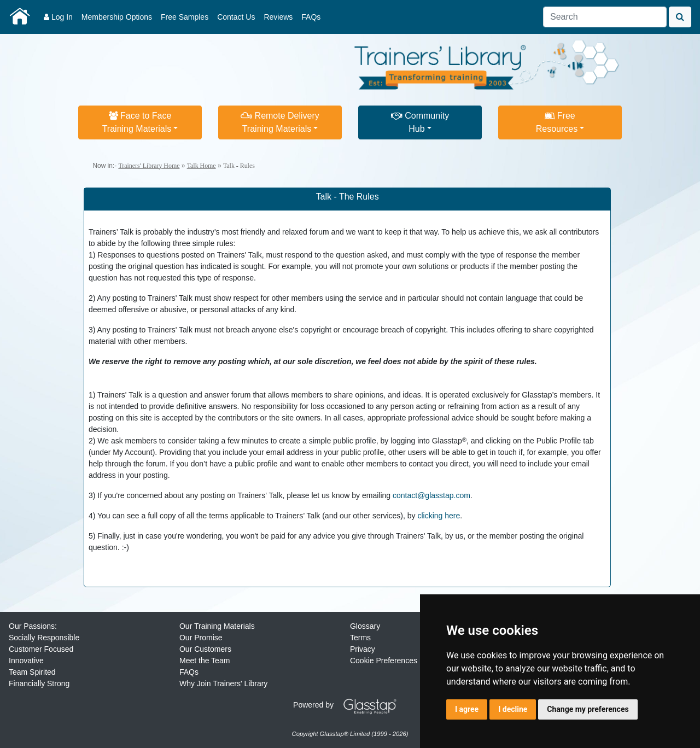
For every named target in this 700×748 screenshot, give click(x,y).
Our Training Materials (217, 626)
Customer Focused (41, 649)
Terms (360, 638)
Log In (58, 17)
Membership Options (117, 17)
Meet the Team (205, 661)
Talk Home (202, 166)
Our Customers (205, 649)
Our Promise (201, 638)
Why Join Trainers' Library (223, 683)
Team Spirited (32, 672)
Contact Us (236, 17)
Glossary (365, 626)
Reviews (278, 17)
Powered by (349, 705)
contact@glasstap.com (431, 495)
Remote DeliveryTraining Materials (280, 122)
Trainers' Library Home (149, 166)
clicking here (439, 516)
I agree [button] (467, 709)
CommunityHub (420, 122)
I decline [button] (513, 709)
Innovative (26, 661)
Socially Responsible (44, 638)
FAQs (311, 17)
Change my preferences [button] (588, 709)
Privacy (363, 649)
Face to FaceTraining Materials (137, 122)
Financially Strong (39, 683)
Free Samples (185, 17)
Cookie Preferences (384, 661)
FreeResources (557, 122)
